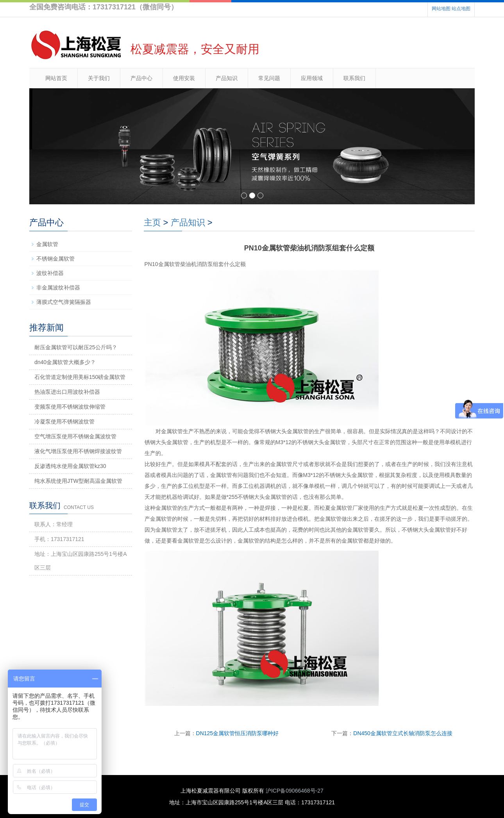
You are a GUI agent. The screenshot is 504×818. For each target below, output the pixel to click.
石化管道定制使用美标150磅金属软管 (80, 377)
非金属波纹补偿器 (58, 288)
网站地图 (441, 9)
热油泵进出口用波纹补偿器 (67, 392)
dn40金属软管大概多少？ (65, 362)
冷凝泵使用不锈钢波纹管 (64, 422)
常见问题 (269, 78)
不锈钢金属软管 (55, 259)
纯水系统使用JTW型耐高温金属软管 (78, 481)
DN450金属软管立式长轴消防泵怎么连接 (403, 733)
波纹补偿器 (50, 273)
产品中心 (141, 78)
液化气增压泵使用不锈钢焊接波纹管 (78, 451)
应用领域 (312, 78)
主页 (152, 222)
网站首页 (56, 78)
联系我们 (354, 78)
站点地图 (461, 9)
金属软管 (47, 244)
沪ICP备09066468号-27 (295, 791)
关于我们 (99, 78)
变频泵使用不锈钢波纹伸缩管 (70, 407)
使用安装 (184, 78)
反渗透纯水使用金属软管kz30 (70, 466)
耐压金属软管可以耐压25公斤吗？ (76, 347)
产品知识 (227, 78)
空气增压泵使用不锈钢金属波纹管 (75, 436)
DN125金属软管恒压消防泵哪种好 (238, 733)
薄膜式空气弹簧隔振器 (64, 302)
